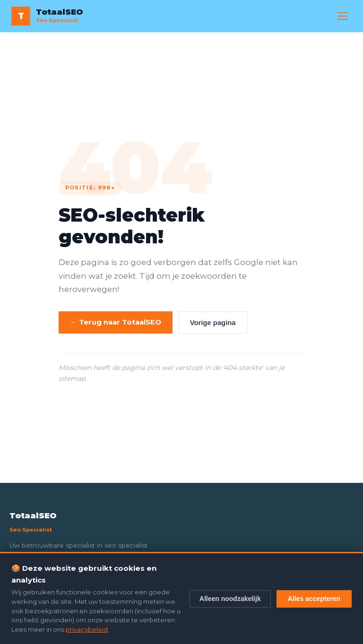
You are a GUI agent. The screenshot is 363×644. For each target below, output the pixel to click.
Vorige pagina (213, 323)
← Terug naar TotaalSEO (116, 322)
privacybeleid (87, 629)
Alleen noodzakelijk (230, 599)
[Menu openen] (343, 16)
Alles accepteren (314, 599)
